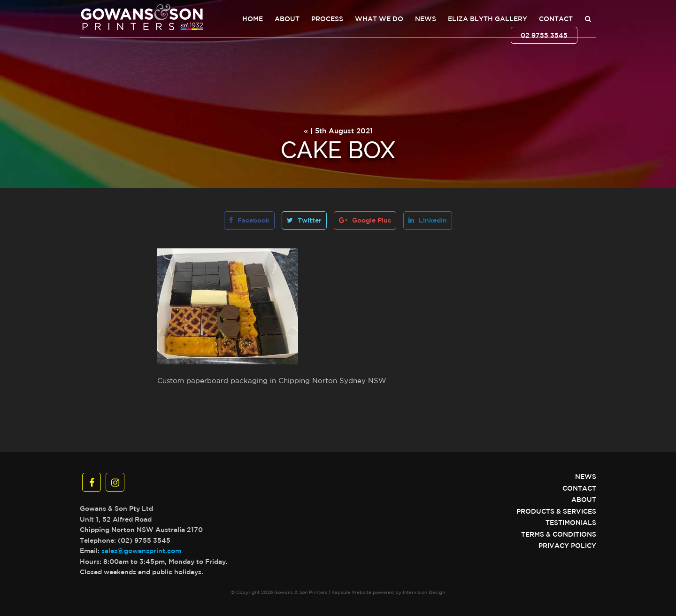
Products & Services (556, 511)
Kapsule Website (351, 592)
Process (327, 19)
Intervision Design (424, 592)
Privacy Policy (567, 546)
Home (253, 19)
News (426, 19)
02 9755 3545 (544, 35)
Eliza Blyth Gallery (488, 19)
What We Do (379, 19)
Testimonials (571, 523)
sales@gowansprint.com (141, 551)
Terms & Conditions (559, 534)
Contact (556, 19)
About (287, 19)
